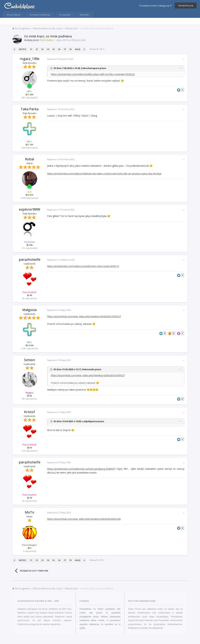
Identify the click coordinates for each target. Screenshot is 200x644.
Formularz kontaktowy (40, 15)
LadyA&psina (89, 421)
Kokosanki (88, 369)
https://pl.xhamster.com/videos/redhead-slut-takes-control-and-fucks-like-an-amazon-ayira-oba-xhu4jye (104, 174)
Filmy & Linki (78, 40)
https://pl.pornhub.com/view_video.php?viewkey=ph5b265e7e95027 (83, 316)
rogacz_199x (30, 59)
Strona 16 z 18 (97, 49)
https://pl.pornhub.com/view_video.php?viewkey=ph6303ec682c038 (83, 519)
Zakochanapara (89, 68)
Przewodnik (65, 15)
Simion (30, 360)
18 (70, 49)
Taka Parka (30, 109)
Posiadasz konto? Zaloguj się (155, 6)
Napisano (60, 59)
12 (36, 49)
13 (42, 49)
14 (48, 49)
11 (31, 49)
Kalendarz (84, 15)
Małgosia (29, 310)
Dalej (77, 49)
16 (59, 49)
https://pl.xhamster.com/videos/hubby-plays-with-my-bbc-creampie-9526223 (92, 74)
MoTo (30, 512)
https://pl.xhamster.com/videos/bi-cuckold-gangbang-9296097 (81, 469)
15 (53, 49)
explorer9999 (29, 209)
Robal (30, 159)
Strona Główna (14, 15)
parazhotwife (30, 259)
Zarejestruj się (186, 5)
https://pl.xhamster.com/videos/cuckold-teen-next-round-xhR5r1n (82, 266)
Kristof (29, 412)
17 (64, 49)
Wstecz (22, 49)
